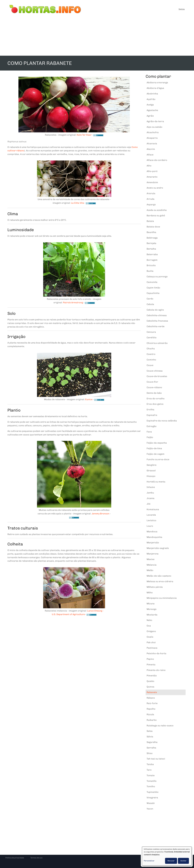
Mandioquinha (154, 537)
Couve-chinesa (155, 371)
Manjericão (153, 543)
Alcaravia (152, 144)
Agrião (150, 116)
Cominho (151, 360)
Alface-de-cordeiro (157, 160)
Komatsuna (153, 509)
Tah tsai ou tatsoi (156, 759)
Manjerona (153, 554)
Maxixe (151, 559)
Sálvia (150, 737)
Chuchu (151, 349)
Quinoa (150, 687)
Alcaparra (152, 138)
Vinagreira (152, 798)
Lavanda (151, 515)
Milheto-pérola (155, 587)
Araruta (151, 193)
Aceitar (183, 861)
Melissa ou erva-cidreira (160, 581)
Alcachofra (153, 132)
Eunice (89, 399)
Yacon (150, 809)
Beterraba (152, 254)
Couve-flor (152, 382)
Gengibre (152, 465)
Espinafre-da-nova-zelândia (162, 421)
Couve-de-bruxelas (157, 376)
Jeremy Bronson (101, 514)
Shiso (150, 753)
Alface (150, 155)
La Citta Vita (78, 203)
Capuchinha (153, 293)
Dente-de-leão (154, 393)
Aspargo (151, 205)
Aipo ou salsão (154, 127)
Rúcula (150, 714)
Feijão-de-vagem (156, 454)
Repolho (151, 709)
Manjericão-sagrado (158, 548)
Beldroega (152, 238)
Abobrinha (152, 94)
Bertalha (151, 249)
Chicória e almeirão (157, 343)
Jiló (149, 504)
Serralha (151, 748)
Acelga (150, 105)
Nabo (149, 620)
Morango (152, 609)
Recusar (171, 861)
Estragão (152, 426)
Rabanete (152, 692)
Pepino (150, 659)
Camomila (152, 282)
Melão (150, 570)
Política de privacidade (15, 858)
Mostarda (152, 615)
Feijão (150, 437)
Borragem (152, 260)
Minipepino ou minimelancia (162, 598)
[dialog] (167, 856)
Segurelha (152, 742)
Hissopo (151, 476)
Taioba (150, 764)
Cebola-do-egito (155, 310)
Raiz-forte (152, 703)
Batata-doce (153, 227)
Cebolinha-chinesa (157, 315)
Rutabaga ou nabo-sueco (160, 726)
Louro (150, 526)
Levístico (151, 520)
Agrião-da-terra (155, 121)
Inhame (151, 487)
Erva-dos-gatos (155, 404)
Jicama (151, 498)
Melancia (152, 565)
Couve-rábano (154, 387)
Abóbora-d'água (155, 88)
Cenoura (151, 332)
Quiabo (150, 681)
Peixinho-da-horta (156, 653)
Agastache (152, 110)
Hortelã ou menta (156, 482)
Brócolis (151, 265)
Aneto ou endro (155, 188)
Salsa (150, 731)
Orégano (151, 631)
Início (182, 9)
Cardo (150, 299)
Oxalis (150, 637)
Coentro (151, 354)
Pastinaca (152, 648)
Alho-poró (152, 171)
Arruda (151, 199)
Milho (150, 593)
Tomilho (151, 786)
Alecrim (151, 149)
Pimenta (151, 665)
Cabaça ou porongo (157, 277)
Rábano (151, 698)
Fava (149, 432)
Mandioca (152, 532)
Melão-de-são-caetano (159, 576)
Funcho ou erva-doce (158, 459)
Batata (150, 221)
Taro (149, 770)
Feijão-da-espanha (157, 443)
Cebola (150, 304)
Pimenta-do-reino (156, 670)
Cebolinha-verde (156, 326)
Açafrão (151, 99)
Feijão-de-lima (154, 448)
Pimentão (152, 676)
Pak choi (151, 642)
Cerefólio (152, 338)
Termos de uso (36, 858)
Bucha (150, 271)
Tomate (151, 775)
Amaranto (152, 177)
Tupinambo (153, 792)
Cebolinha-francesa (157, 321)
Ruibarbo (152, 720)
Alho (149, 166)
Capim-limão (153, 288)
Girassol (151, 471)
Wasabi (151, 803)
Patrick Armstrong (73, 303)
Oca (149, 626)
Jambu (150, 493)
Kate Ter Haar (84, 135)
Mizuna (151, 604)
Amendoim (152, 182)
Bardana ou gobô (156, 216)
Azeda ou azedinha (157, 210)
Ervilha (150, 410)
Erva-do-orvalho (156, 399)
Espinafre (152, 415)
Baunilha (151, 232)
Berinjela (151, 243)
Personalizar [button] (149, 861)
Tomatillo (152, 781)
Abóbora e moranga (157, 83)
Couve (150, 365)
